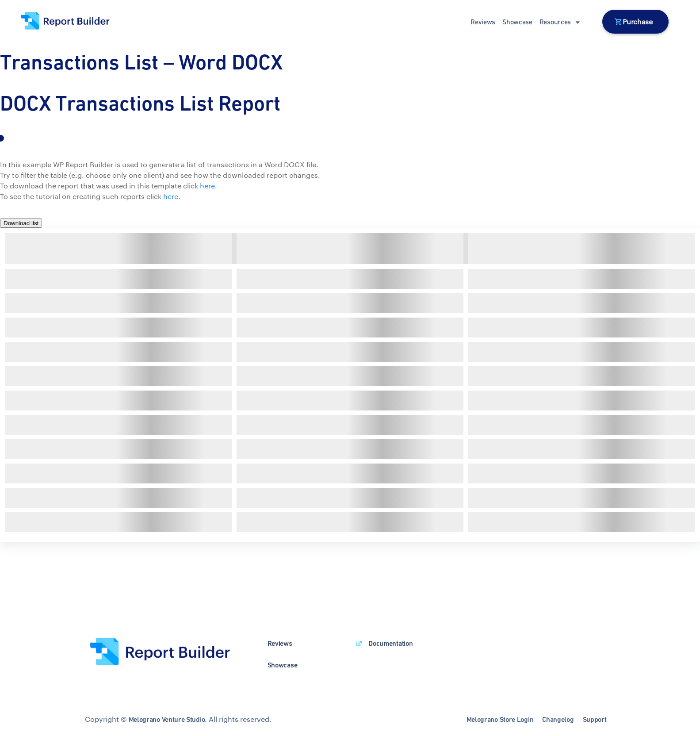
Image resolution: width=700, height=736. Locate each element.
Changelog (558, 719)
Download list (21, 223)
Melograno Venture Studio (167, 719)
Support (595, 719)
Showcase (517, 22)
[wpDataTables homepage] (167, 652)
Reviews (483, 22)
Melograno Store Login (500, 719)
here (207, 186)
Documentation (390, 643)
